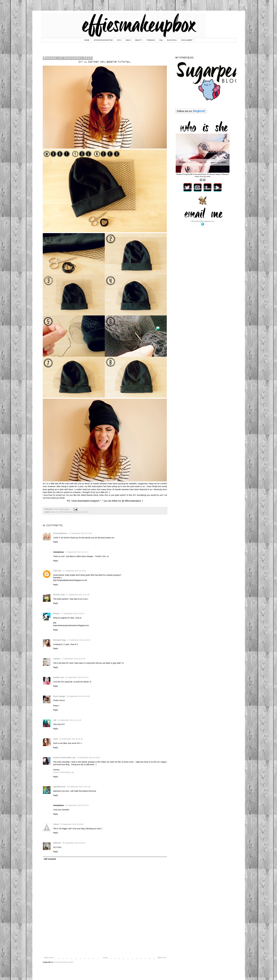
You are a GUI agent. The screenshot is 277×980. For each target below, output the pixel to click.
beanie (53, 512)
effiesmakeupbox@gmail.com (202, 221)
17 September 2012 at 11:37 (77, 552)
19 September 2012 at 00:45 (89, 758)
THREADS (151, 40)
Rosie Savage (59, 696)
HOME (87, 40)
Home (105, 958)
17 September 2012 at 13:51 (74, 571)
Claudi (56, 824)
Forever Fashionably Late (64, 758)
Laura (56, 739)
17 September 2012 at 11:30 (80, 533)
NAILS (128, 40)
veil (82, 512)
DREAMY (57, 843)
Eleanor (57, 614)
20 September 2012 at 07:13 (77, 805)
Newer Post (49, 958)
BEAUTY (139, 40)
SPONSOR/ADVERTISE (103, 40)
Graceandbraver (60, 533)
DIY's (119, 40)
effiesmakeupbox (66, 512)
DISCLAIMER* (187, 40)
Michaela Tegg (59, 640)
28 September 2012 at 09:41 (74, 843)
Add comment (50, 859)
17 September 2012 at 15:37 (73, 614)
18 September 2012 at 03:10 (77, 677)
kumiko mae (58, 677)
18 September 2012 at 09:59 (78, 696)
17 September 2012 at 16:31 (79, 640)
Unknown (57, 571)
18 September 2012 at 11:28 (69, 720)
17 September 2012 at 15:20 (78, 595)
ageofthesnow (59, 787)
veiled (86, 512)
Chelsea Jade (59, 595)
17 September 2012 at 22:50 (73, 659)
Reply (56, 542)
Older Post (162, 958)
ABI (55, 720)
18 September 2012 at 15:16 (71, 739)
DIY (57, 512)
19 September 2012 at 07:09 (79, 787)
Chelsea (57, 659)
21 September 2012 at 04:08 (72, 824)
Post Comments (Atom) (64, 962)
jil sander (76, 512)
